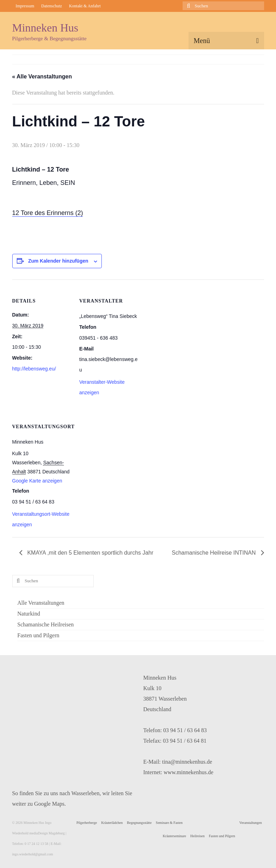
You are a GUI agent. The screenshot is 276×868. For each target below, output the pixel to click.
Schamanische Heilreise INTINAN (215, 553)
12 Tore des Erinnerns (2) (48, 213)
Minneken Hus (45, 28)
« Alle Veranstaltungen (42, 77)
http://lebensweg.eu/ (34, 369)
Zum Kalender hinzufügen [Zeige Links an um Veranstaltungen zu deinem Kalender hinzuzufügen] (58, 261)
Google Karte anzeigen (37, 481)
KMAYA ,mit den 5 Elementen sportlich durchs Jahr (90, 553)
